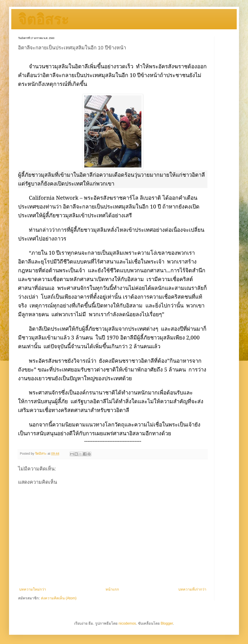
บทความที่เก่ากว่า (192, 589)
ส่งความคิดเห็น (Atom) (59, 598)
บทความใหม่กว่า (33, 589)
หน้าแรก (112, 589)
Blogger (167, 623)
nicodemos (127, 623)
